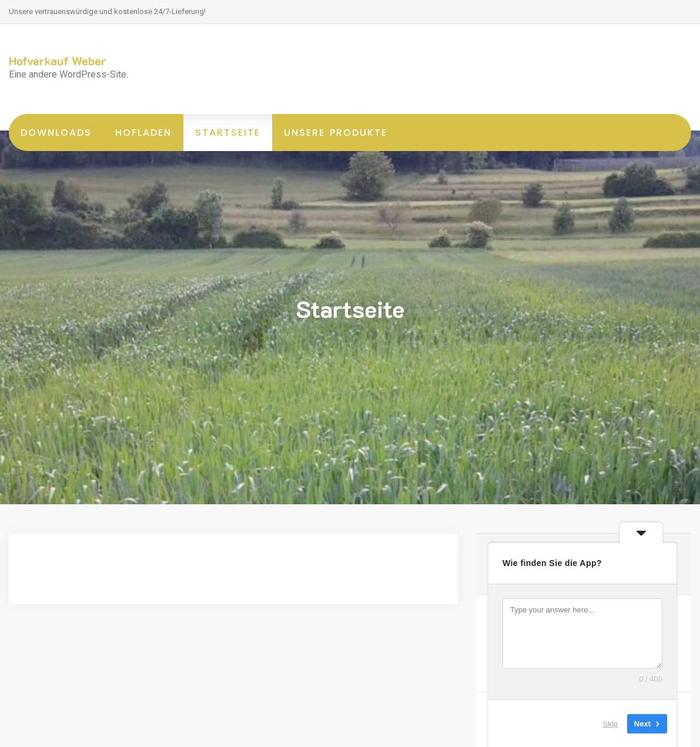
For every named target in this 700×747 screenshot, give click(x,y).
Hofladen (143, 133)
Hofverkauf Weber (58, 61)
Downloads (56, 133)
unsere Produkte (336, 133)
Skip (610, 723)
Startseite (228, 133)
